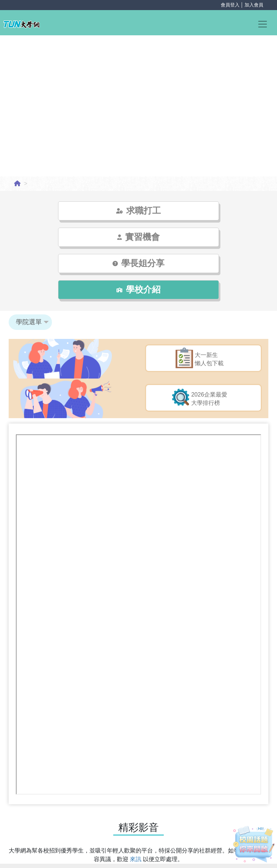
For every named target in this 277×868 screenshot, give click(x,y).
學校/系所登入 (138, 859)
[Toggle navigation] (266, 24)
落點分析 (155, 838)
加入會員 (254, 5)
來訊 (136, 807)
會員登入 (230, 5)
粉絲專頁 (127, 838)
